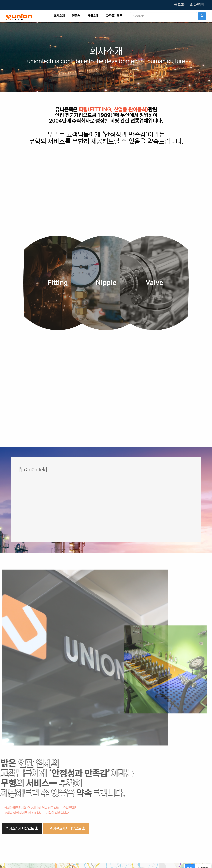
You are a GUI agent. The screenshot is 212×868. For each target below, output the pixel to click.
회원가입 (199, 5)
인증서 (76, 16)
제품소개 (93, 16)
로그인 (182, 5)
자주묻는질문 (114, 16)
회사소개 (59, 16)
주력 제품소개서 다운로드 (66, 829)
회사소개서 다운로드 (22, 829)
